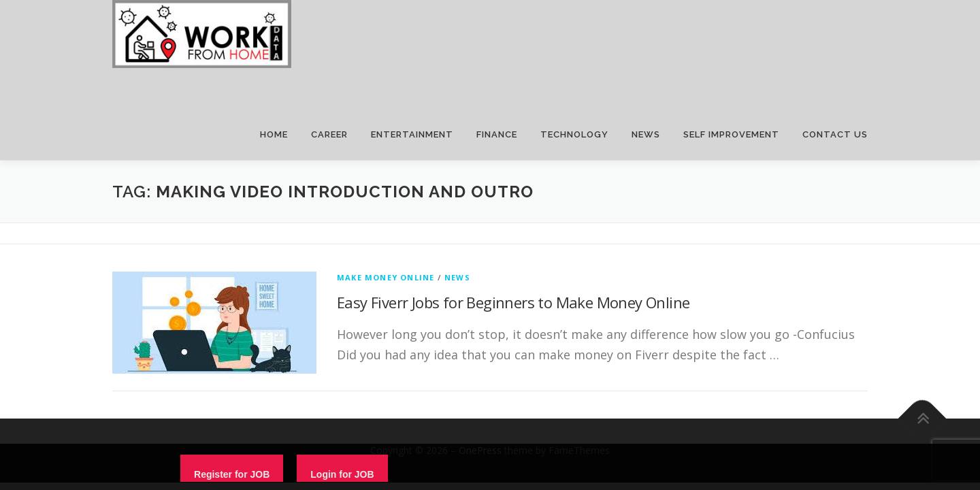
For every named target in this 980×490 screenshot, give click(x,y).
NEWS (646, 134)
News (457, 277)
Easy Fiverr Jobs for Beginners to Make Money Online (513, 302)
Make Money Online (386, 277)
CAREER (329, 134)
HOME (274, 134)
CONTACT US (835, 134)
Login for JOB (342, 474)
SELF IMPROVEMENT (731, 134)
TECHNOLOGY (574, 134)
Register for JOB (232, 474)
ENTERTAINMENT (412, 134)
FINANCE (497, 134)
